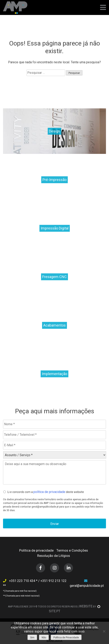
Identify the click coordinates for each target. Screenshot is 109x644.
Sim (32, 638)
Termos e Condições (72, 550)
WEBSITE (86, 606)
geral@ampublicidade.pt (87, 586)
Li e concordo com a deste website (46, 492)
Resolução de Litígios (54, 556)
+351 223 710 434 (23, 581)
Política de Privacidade (66, 638)
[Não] (104, 631)
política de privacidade (49, 492)
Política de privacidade (36, 550)
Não (44, 638)
